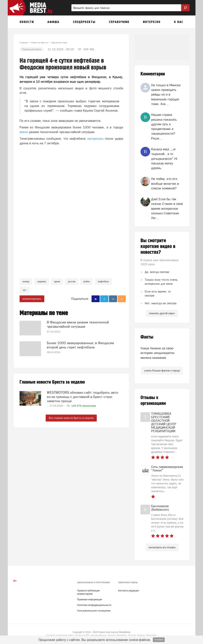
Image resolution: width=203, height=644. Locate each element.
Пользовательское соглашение (94, 611)
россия (72, 281)
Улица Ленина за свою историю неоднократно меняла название (157, 353)
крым (57, 281)
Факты (147, 337)
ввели (24, 132)
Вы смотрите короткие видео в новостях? (158, 246)
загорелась (95, 139)
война (87, 281)
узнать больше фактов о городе (162, 371)
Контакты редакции (128, 591)
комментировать (32, 299)
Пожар (26, 281)
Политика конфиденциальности (94, 605)
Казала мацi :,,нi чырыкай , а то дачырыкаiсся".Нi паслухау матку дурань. (164, 159)
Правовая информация (90, 600)
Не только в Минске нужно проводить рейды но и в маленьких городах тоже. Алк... (166, 95)
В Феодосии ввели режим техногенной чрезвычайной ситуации (78, 324)
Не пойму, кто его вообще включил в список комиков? (165, 183)
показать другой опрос (162, 313)
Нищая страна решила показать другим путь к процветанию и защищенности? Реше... (164, 126)
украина (42, 281)
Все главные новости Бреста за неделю (71, 417)
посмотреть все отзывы (162, 547)
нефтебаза (103, 281)
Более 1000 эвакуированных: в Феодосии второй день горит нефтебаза (80, 344)
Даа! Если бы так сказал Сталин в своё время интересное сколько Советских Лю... (167, 208)
